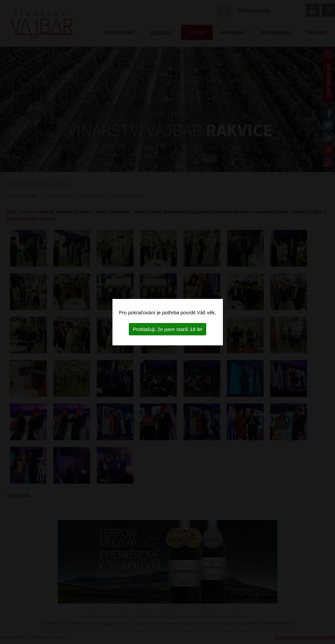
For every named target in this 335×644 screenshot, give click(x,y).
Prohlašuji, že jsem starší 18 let (167, 329)
